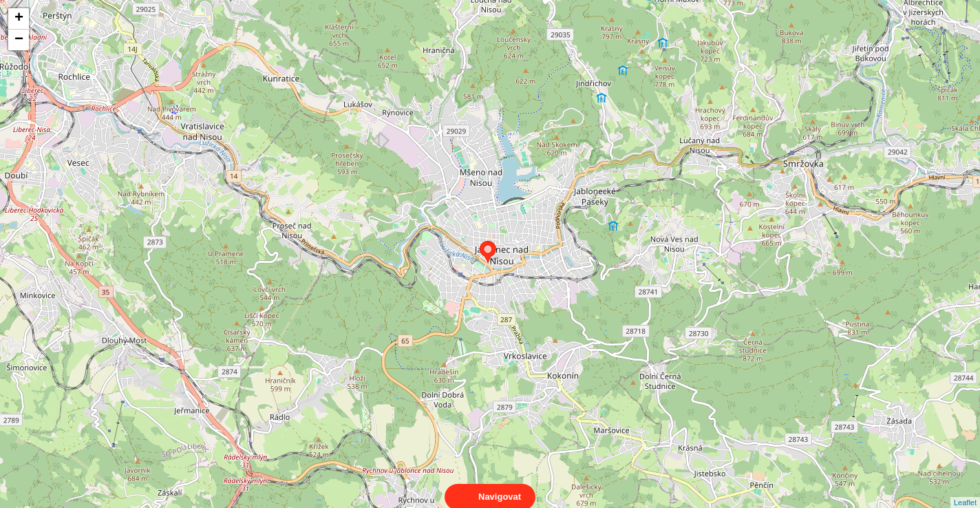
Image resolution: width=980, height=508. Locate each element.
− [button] (19, 40)
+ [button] (19, 19)
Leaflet (965, 490)
